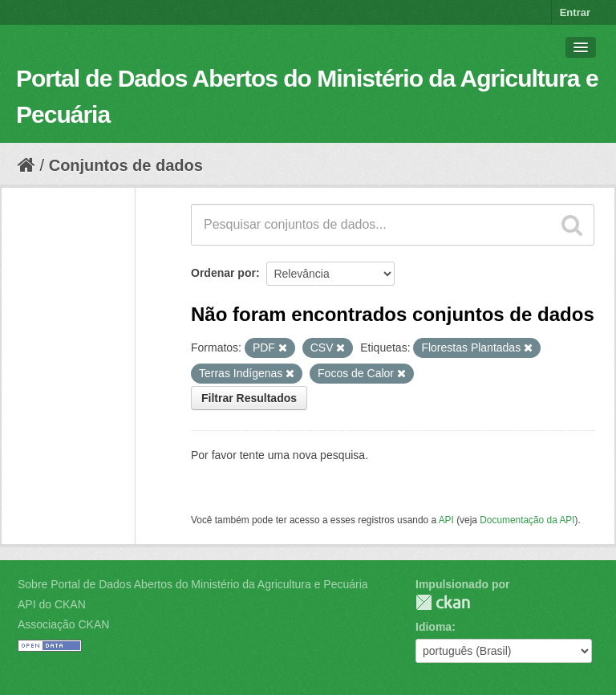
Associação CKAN (63, 624)
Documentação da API (527, 520)
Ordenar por (223, 273)
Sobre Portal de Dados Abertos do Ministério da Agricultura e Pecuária (193, 584)
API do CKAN (52, 604)
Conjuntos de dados (126, 165)
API (446, 520)
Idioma (434, 627)
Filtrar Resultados (249, 398)
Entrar (575, 12)
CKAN (443, 602)
